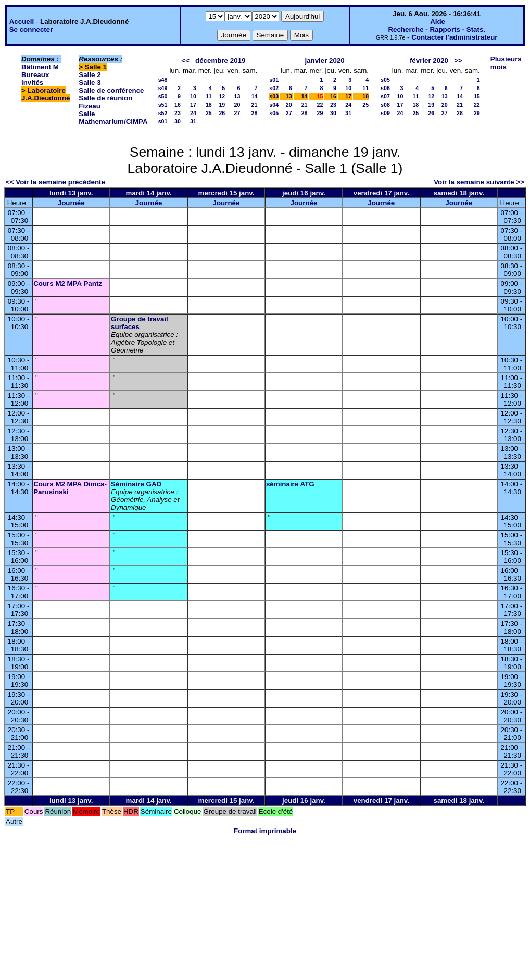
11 (209, 96)
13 (237, 96)
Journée (71, 203)
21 (254, 105)
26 (222, 113)
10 (193, 96)
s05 (274, 113)
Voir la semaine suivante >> (479, 182)
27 (237, 113)
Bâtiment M (40, 67)
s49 (163, 88)
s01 (163, 121)
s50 (163, 96)
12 (222, 96)
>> (458, 61)
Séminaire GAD (136, 484)
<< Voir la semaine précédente (55, 182)
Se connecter (31, 29)
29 (320, 113)
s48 (163, 80)
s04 (274, 105)
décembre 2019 (220, 61)
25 (209, 113)
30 (178, 121)
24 (193, 113)
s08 (385, 105)
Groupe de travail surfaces (140, 323)
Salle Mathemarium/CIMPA (113, 118)
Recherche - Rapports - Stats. (437, 29)
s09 (385, 113)
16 (178, 105)
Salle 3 (90, 83)
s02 (274, 88)
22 (320, 105)
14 (254, 96)
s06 (385, 88)
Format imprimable (265, 831)
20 (237, 105)
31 (193, 121)
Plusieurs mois (506, 63)
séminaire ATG (290, 484)
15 (477, 96)
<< (185, 61)
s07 (385, 96)
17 (193, 105)
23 (178, 113)
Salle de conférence (111, 90)
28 (254, 113)
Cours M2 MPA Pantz (68, 284)
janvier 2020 (324, 61)
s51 (163, 105)
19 (222, 105)
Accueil (22, 22)
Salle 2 (90, 75)
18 (209, 105)
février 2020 (429, 61)
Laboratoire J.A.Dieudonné (46, 94)
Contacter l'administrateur (454, 37)
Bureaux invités (35, 79)
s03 (274, 96)
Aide (438, 22)
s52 (163, 113)
